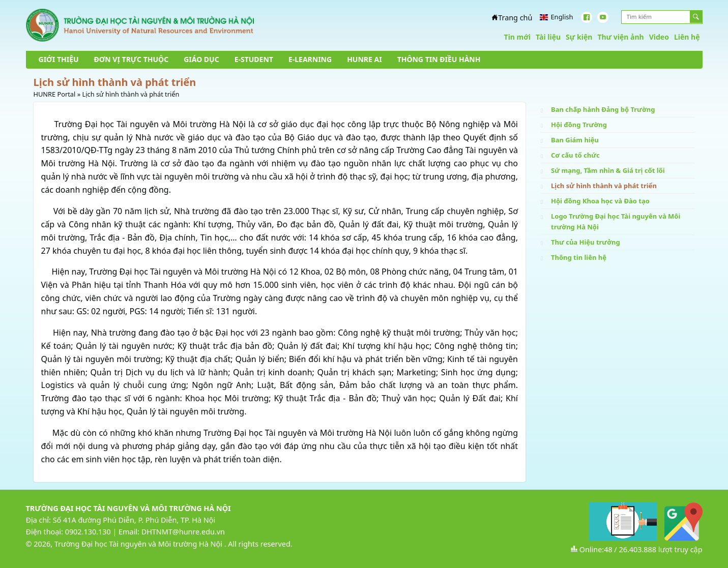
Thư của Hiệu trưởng (586, 242)
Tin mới (517, 37)
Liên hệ (687, 37)
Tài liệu (548, 37)
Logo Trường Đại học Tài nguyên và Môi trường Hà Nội (616, 221)
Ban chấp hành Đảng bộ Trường (603, 109)
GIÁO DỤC (201, 59)
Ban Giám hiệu (575, 140)
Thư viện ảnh (620, 37)
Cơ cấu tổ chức (575, 155)
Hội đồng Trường (579, 125)
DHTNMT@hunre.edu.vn (183, 532)
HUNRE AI (364, 59)
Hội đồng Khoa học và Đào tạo (600, 201)
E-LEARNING (310, 59)
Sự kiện (579, 37)
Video (659, 37)
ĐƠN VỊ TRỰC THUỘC (132, 59)
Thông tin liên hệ (579, 257)
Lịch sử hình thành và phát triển (604, 186)
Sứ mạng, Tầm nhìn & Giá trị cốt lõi (608, 170)
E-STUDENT (254, 59)
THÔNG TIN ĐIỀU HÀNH (439, 59)
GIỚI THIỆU (59, 59)
